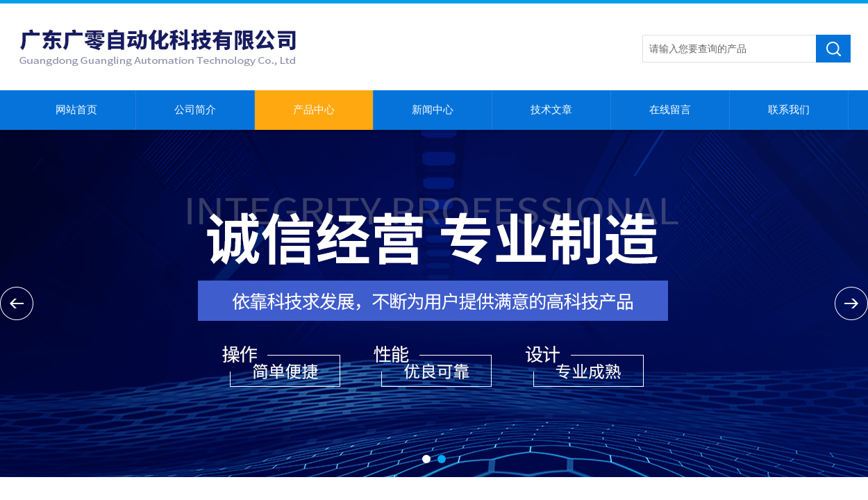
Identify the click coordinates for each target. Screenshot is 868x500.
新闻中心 (433, 110)
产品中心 (314, 110)
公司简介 (195, 110)
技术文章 (551, 110)
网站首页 (76, 110)
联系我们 (789, 110)
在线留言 (670, 110)
